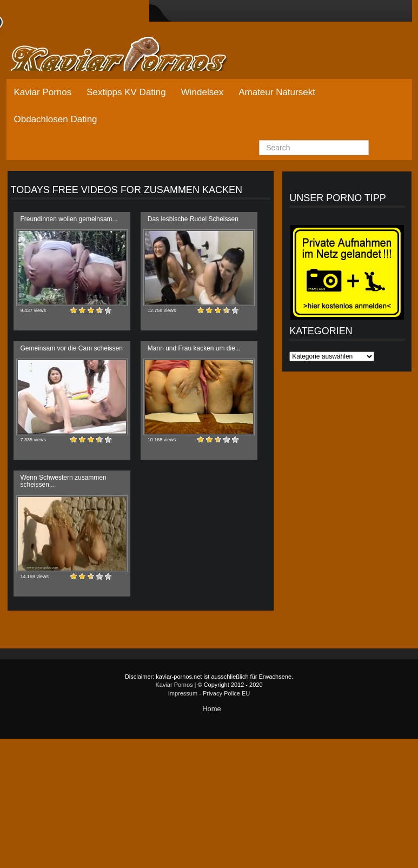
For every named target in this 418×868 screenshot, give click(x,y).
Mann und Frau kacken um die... (194, 348)
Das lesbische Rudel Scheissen (193, 219)
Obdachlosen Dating (56, 119)
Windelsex (202, 92)
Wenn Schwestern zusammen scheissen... (64, 481)
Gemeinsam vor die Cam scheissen (72, 348)
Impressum (183, 693)
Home (212, 709)
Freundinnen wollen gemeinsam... (69, 219)
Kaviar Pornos (43, 92)
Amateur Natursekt (277, 92)
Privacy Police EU (226, 693)
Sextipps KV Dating (126, 92)
